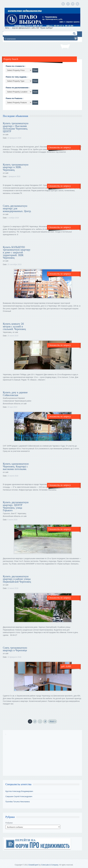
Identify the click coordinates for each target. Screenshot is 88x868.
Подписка (77, 4)
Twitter (63, 4)
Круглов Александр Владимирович (19, 791)
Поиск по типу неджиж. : (17, 77)
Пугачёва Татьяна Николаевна (18, 802)
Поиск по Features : (15, 98)
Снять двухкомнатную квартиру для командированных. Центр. (17, 208)
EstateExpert (33, 865)
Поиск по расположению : (18, 88)
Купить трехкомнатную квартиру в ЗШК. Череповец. (16, 167)
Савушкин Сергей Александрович (19, 797)
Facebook (68, 4)
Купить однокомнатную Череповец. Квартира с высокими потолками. (16, 466)
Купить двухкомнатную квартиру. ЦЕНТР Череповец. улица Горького (16, 506)
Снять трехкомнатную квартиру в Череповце (15, 649)
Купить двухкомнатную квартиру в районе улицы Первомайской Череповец (17, 579)
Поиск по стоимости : (16, 66)
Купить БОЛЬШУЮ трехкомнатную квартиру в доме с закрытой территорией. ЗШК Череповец (17, 252)
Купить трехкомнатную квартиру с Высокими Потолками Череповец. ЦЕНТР (16, 127)
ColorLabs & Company (50, 865)
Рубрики (9, 823)
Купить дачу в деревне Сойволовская (15, 394)
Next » (52, 721)
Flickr (72, 4)
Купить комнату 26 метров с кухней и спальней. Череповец (14, 326)
